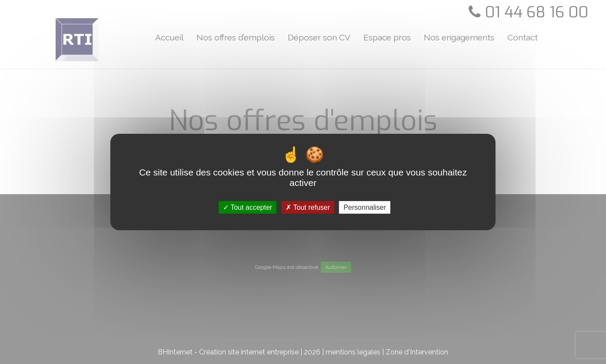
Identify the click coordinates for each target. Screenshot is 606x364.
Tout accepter (248, 207)
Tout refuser (308, 207)
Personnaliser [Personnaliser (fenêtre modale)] (365, 207)
